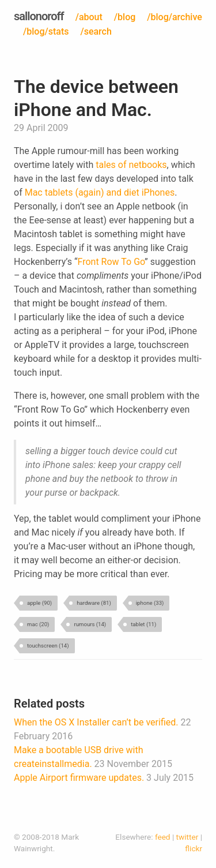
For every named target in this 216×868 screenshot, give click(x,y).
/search (96, 31)
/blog (125, 17)
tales (106, 165)
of (122, 165)
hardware (94, 603)
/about (89, 17)
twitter (187, 837)
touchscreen (48, 646)
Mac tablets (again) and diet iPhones (100, 192)
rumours (90, 624)
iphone (150, 603)
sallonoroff (39, 16)
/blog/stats (46, 31)
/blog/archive (175, 17)
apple (39, 603)
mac (38, 624)
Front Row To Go (111, 262)
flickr (194, 848)
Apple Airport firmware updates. (79, 778)
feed (163, 837)
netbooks (147, 165)
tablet (143, 624)
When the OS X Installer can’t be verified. (96, 722)
